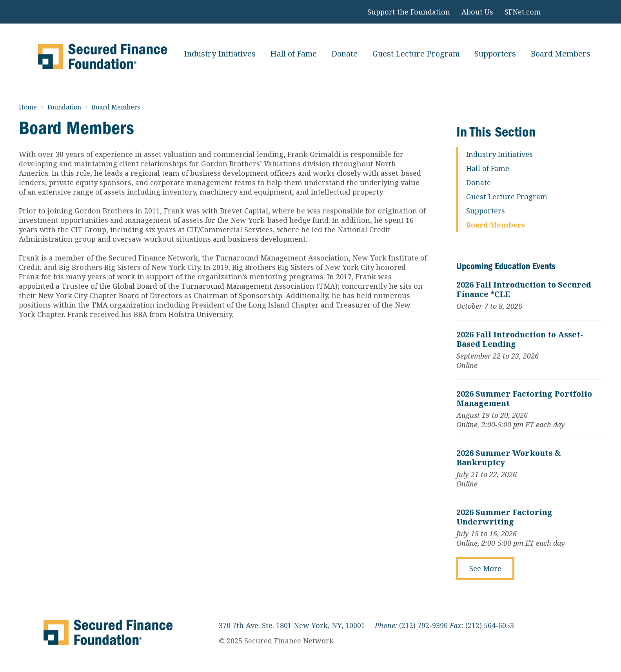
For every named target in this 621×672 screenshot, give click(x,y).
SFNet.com (523, 12)
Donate (344, 54)
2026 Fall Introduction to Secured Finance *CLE (524, 290)
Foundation (65, 107)
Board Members (560, 54)
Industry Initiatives (220, 54)
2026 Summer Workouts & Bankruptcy (509, 458)
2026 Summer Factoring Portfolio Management (524, 399)
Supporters (495, 54)
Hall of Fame (293, 54)
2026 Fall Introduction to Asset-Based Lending (520, 339)
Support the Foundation (409, 12)
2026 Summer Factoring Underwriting (504, 517)
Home (29, 107)
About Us (477, 12)
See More (485, 568)
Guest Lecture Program (416, 54)
